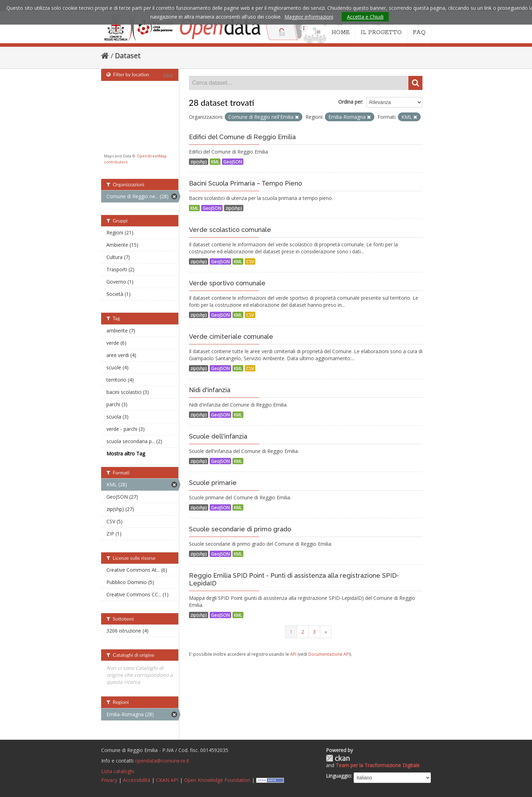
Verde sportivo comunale (227, 283)
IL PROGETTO (381, 27)
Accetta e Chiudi (365, 17)
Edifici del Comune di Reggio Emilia (242, 137)
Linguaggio (338, 776)
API (293, 654)
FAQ (419, 27)
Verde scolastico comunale (230, 230)
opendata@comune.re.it (162, 761)
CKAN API (167, 780)
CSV (250, 261)
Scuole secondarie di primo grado (240, 529)
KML (215, 162)
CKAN (338, 758)
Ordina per (350, 102)
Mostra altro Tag (126, 453)
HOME (341, 27)
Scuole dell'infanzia (218, 436)
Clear (168, 75)
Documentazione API (329, 654)
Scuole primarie (213, 483)
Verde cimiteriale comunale (231, 336)
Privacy (109, 780)
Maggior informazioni (309, 17)
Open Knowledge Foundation (217, 780)
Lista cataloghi (118, 771)
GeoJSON (233, 162)
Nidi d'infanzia (210, 390)
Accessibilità (137, 780)
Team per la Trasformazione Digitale (378, 765)
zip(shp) (199, 162)
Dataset (128, 56)
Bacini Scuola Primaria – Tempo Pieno (245, 183)
